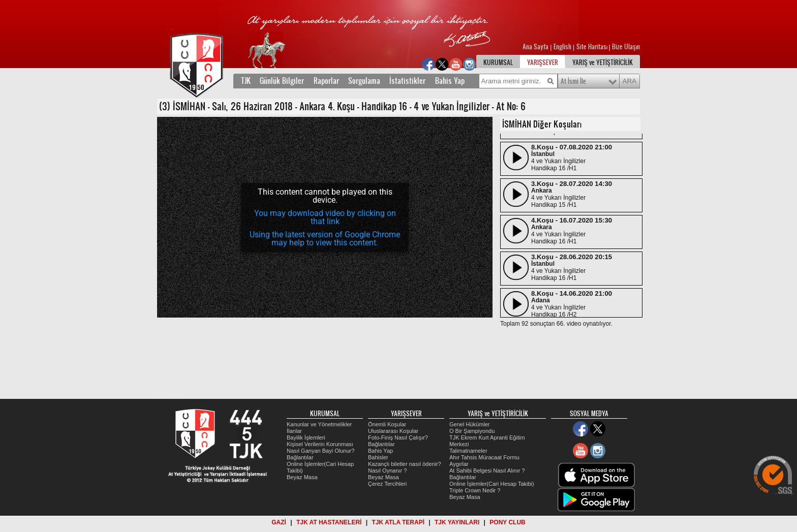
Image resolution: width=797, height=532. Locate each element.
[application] (325, 217)
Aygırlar (459, 464)
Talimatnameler (468, 451)
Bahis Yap (450, 81)
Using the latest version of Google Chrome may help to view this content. (325, 239)
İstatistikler (407, 81)
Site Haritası (593, 47)
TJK (246, 81)
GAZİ (279, 522)
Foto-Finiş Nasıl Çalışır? (398, 437)
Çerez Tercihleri (387, 484)
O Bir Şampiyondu (472, 431)
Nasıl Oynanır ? (387, 471)
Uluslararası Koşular (393, 431)
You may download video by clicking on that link (325, 217)
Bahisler (378, 457)
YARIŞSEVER (543, 62)
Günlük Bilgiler (282, 81)
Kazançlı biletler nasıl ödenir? (405, 464)
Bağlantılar (300, 457)
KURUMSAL (498, 62)
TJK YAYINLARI (457, 522)
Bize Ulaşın (626, 47)
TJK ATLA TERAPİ (398, 522)
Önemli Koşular (387, 424)
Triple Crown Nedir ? (475, 490)
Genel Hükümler (469, 424)
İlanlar (294, 431)
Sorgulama (364, 81)
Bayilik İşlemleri (306, 437)
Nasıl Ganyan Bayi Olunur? (320, 451)
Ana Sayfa (536, 47)
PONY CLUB (507, 522)
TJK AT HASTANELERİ (329, 522)
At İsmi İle (573, 81)
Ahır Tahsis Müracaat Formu (484, 457)
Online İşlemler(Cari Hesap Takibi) (492, 484)
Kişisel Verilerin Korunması (320, 444)
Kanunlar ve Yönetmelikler (319, 424)
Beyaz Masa (302, 477)
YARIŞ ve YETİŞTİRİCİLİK (603, 62)
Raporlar (326, 81)
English (562, 47)
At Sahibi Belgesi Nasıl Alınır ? (487, 471)
